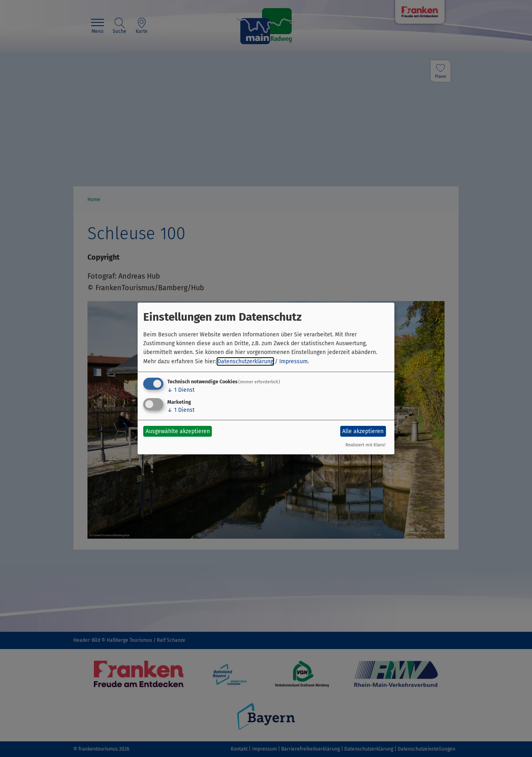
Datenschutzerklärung (245, 361)
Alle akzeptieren (363, 431)
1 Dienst (181, 390)
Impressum (293, 361)
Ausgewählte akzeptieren (178, 431)
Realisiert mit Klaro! (365, 445)
